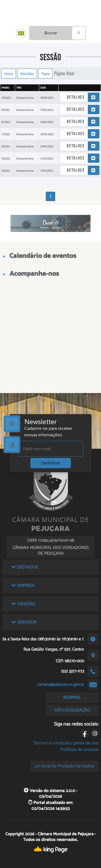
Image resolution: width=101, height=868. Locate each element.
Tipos (46, 74)
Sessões (27, 74)
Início (9, 74)
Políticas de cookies (79, 749)
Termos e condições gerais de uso (66, 743)
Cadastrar (51, 463)
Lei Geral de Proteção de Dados (64, 766)
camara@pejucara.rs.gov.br (60, 685)
